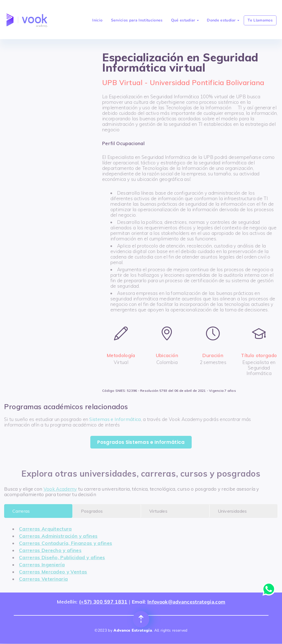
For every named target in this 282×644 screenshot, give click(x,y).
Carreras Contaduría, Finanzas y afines (66, 543)
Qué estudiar (185, 20)
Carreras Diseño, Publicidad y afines (62, 557)
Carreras (21, 511)
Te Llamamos (260, 20)
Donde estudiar (223, 20)
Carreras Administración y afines (58, 536)
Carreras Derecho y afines (50, 550)
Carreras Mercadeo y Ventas (53, 572)
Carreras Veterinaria (43, 579)
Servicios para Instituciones (137, 20)
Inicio (97, 20)
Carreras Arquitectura (45, 529)
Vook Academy (60, 489)
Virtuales (158, 511)
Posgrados (92, 511)
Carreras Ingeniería (42, 565)
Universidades (232, 511)
